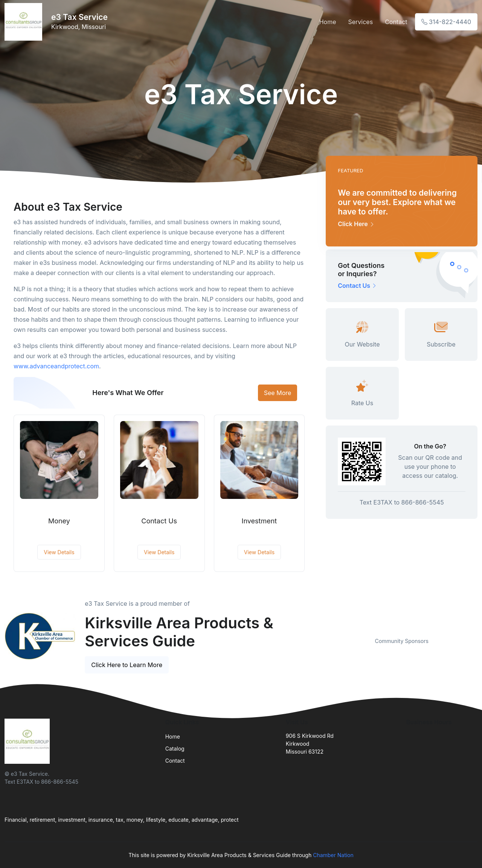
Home (328, 22)
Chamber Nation (333, 855)
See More (278, 393)
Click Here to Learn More (127, 665)
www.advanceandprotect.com (56, 366)
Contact (396, 22)
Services (360, 22)
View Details (59, 552)
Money (59, 521)
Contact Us (159, 521)
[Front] (25, 22)
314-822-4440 (446, 22)
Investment (259, 521)
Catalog (175, 749)
